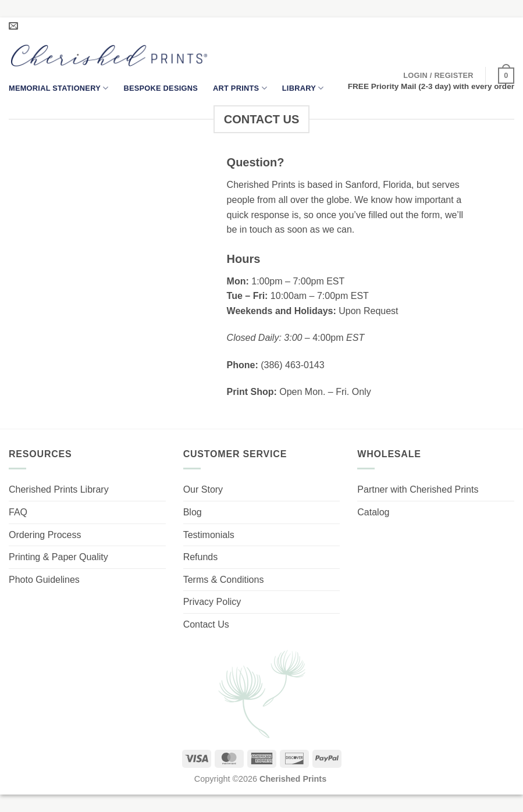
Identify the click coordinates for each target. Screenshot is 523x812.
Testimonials (209, 535)
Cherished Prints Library (59, 489)
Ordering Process (45, 535)
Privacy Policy (212, 602)
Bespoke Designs (161, 88)
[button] (438, 76)
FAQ (18, 512)
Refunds (201, 557)
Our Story (203, 489)
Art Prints (240, 88)
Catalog (373, 512)
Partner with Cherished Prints (418, 489)
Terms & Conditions (224, 580)
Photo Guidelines (44, 580)
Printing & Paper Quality (58, 557)
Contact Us (206, 624)
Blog (193, 512)
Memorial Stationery (58, 88)
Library (303, 88)
